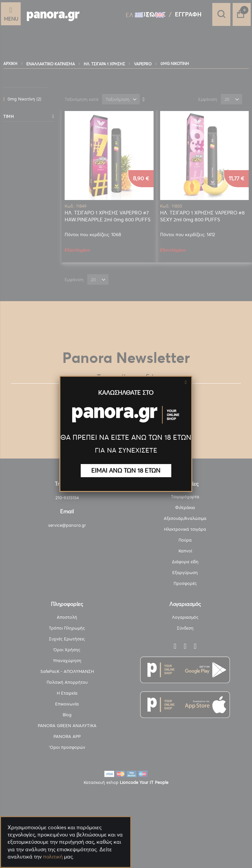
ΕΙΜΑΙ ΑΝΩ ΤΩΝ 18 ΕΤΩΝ (126, 470)
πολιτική (53, 857)
